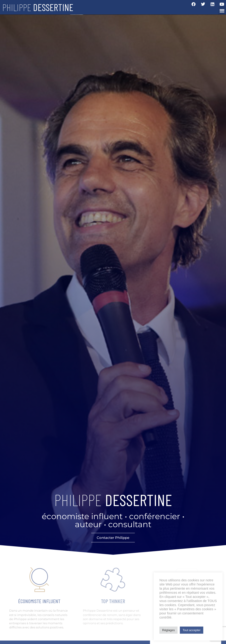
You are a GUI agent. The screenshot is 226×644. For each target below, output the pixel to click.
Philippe (38, 7)
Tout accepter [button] (192, 630)
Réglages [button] (168, 630)
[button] (222, 10)
